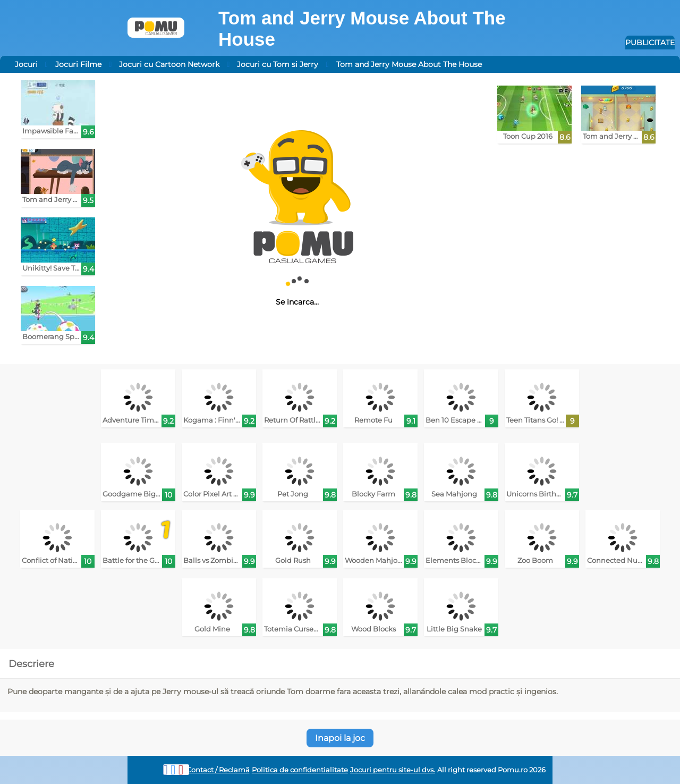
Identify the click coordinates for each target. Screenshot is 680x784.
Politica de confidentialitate (300, 770)
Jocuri (26, 64)
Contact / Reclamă (218, 770)
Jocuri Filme (78, 64)
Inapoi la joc (340, 738)
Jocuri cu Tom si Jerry (278, 64)
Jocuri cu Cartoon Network (169, 64)
